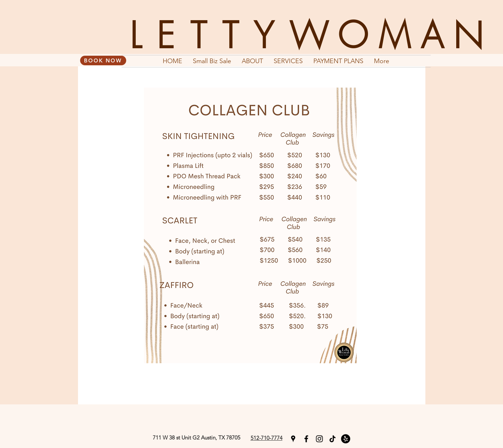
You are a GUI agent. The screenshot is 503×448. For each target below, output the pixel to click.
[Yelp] (346, 439)
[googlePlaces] (293, 439)
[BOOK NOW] (103, 60)
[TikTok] (332, 439)
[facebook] (306, 439)
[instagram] (319, 439)
